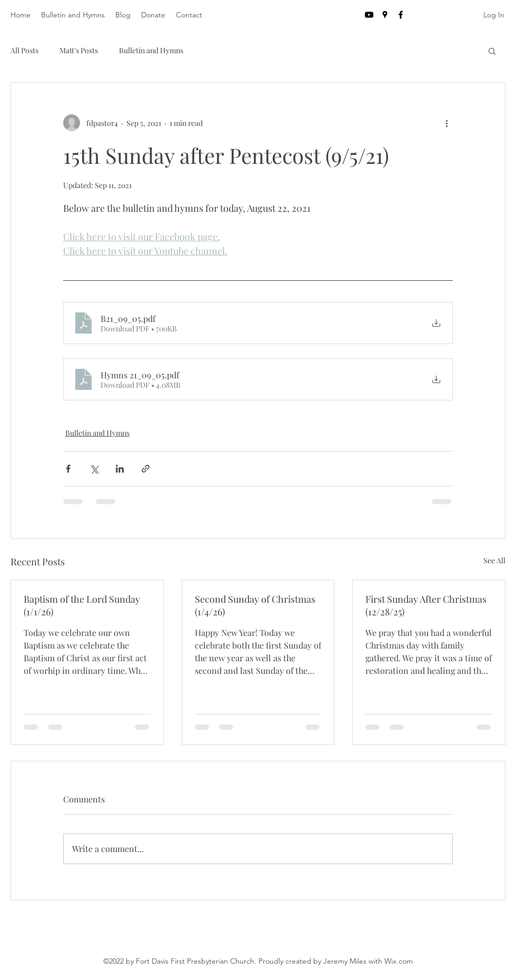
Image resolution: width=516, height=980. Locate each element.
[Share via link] (146, 469)
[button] (492, 51)
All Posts (24, 50)
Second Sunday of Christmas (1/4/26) (255, 605)
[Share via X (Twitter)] (94, 469)
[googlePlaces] (385, 15)
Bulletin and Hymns (151, 50)
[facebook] (401, 15)
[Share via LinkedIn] (120, 469)
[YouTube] (369, 15)
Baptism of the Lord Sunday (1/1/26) (82, 605)
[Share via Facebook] (68, 469)
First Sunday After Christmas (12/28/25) (426, 605)
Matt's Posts (79, 50)
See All (494, 560)
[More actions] (446, 123)
